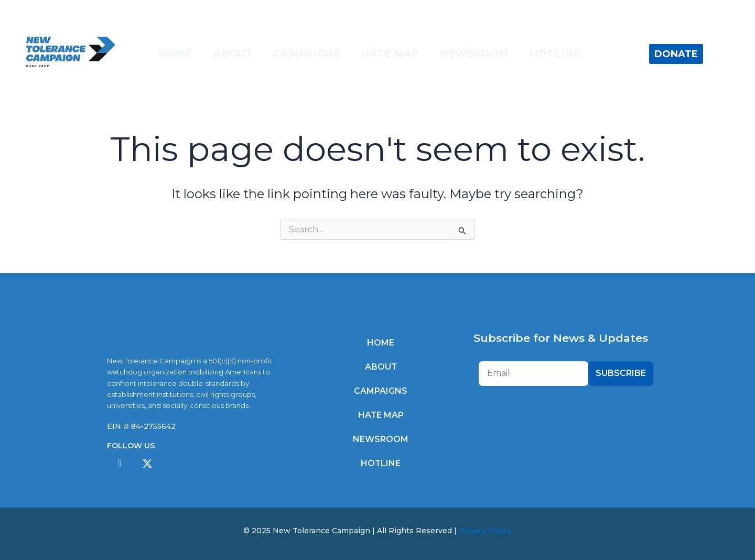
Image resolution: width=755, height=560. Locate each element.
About (233, 54)
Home (175, 54)
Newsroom (474, 54)
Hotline (555, 54)
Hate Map (390, 54)
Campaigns (307, 54)
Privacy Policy (485, 531)
